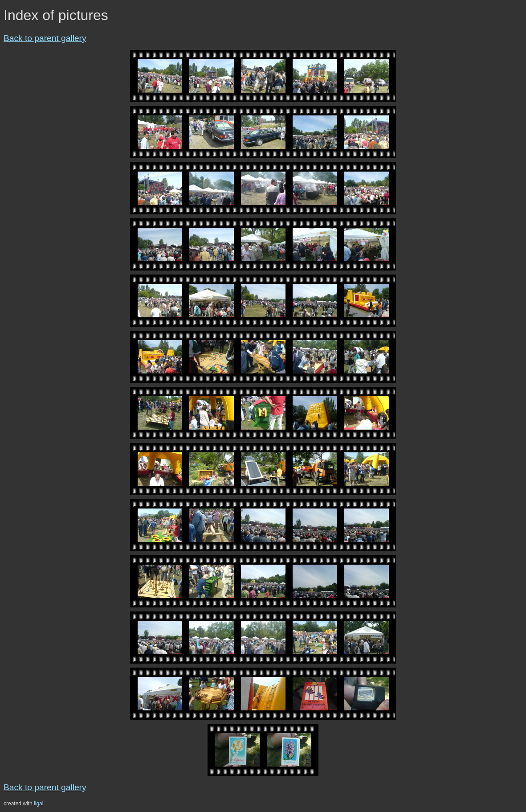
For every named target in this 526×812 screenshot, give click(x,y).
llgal (39, 804)
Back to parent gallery (45, 38)
